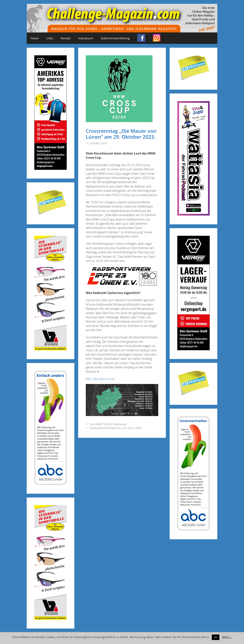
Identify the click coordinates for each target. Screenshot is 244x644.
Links (50, 38)
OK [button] (216, 637)
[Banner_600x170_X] (193, 214)
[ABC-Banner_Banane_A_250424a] (193, 529)
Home (35, 38)
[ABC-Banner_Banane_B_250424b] (51, 484)
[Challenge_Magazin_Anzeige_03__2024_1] (193, 349)
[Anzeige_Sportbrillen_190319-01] (51, 349)
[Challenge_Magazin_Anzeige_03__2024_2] (51, 169)
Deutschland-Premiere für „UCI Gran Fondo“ (116, 428)
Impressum (86, 38)
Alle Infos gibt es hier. (101, 379)
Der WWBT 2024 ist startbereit (108, 424)
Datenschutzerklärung (115, 38)
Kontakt (66, 38)
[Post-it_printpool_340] (51, 214)
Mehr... (227, 637)
